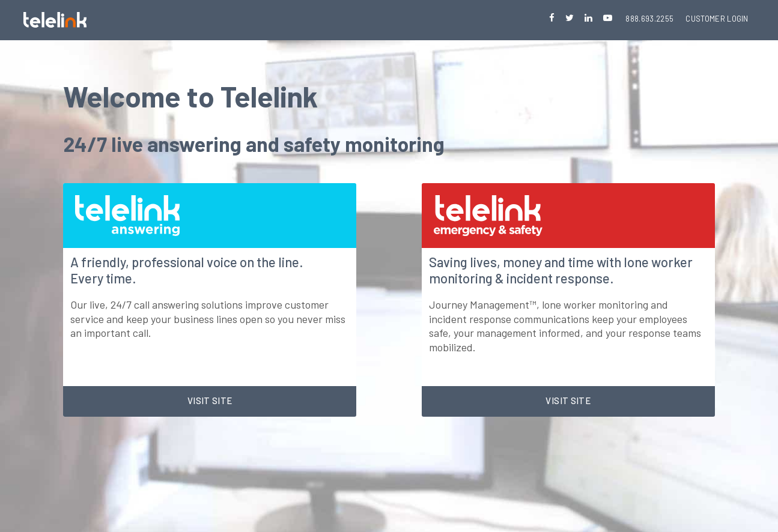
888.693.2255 (649, 19)
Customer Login (717, 19)
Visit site (210, 401)
